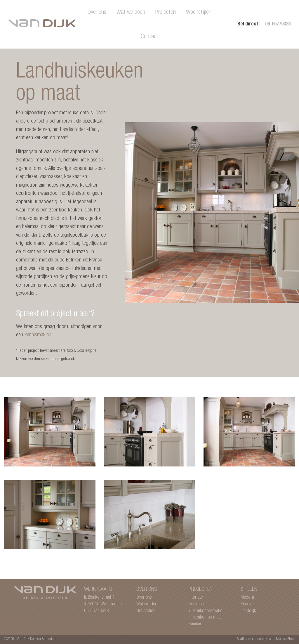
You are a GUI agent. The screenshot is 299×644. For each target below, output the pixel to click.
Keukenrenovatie (208, 611)
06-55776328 (278, 24)
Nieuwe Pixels (285, 639)
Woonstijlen (199, 12)
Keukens (196, 604)
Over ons (97, 12)
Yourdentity (259, 639)
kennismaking (38, 335)
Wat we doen (131, 12)
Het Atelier (146, 611)
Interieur (196, 598)
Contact (149, 37)
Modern (247, 598)
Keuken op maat (207, 618)
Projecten (166, 12)
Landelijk (248, 611)
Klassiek (248, 604)
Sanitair (195, 624)
